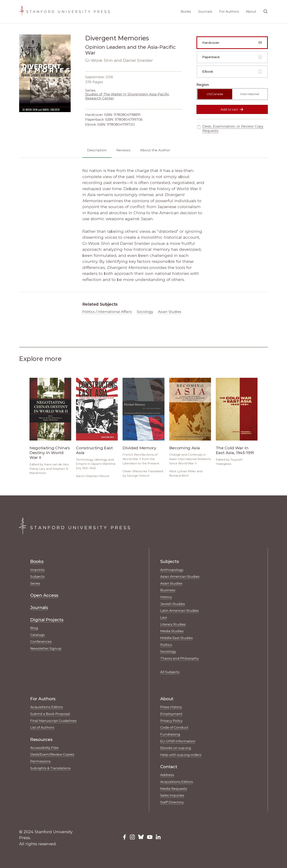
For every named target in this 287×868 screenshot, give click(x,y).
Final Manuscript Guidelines (53, 721)
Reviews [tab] (123, 150)
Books (186, 11)
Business (168, 590)
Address (167, 775)
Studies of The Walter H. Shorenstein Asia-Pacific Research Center (127, 96)
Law (164, 617)
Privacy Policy (171, 721)
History (166, 597)
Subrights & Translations (50, 768)
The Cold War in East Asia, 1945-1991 (235, 450)
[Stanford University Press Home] (65, 12)
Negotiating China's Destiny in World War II (50, 453)
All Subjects (170, 672)
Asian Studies (170, 312)
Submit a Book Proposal (50, 714)
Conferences (41, 641)
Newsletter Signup (46, 648)
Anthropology (172, 570)
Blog (34, 628)
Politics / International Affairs (107, 312)
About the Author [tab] (155, 150)
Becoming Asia (185, 448)
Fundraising (170, 734)
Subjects (37, 576)
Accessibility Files (45, 748)
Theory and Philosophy (179, 658)
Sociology (145, 312)
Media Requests (174, 789)
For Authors (229, 11)
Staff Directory (172, 802)
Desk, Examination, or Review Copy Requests (230, 129)
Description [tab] (97, 150)
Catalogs (38, 635)
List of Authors (42, 727)
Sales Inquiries (172, 795)
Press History (171, 707)
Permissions (40, 761)
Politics (166, 645)
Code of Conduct (174, 727)
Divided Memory (139, 448)
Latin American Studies (179, 610)
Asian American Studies (180, 576)
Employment (171, 714)
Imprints (37, 570)
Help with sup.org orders (181, 755)
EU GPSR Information (178, 741)
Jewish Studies (173, 604)
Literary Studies (173, 624)
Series (35, 583)
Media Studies (172, 631)
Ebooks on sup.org (176, 748)
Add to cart (232, 109)
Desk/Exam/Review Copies (52, 754)
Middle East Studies (177, 638)
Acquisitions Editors (47, 707)
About (251, 11)
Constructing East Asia (94, 450)
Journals (205, 11)
